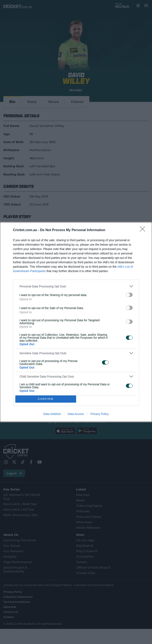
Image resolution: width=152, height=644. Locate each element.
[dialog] (76, 322)
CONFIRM (46, 399)
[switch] (129, 295)
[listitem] (76, 286)
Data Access (76, 414)
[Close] (144, 230)
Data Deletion (52, 414)
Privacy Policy (100, 414)
